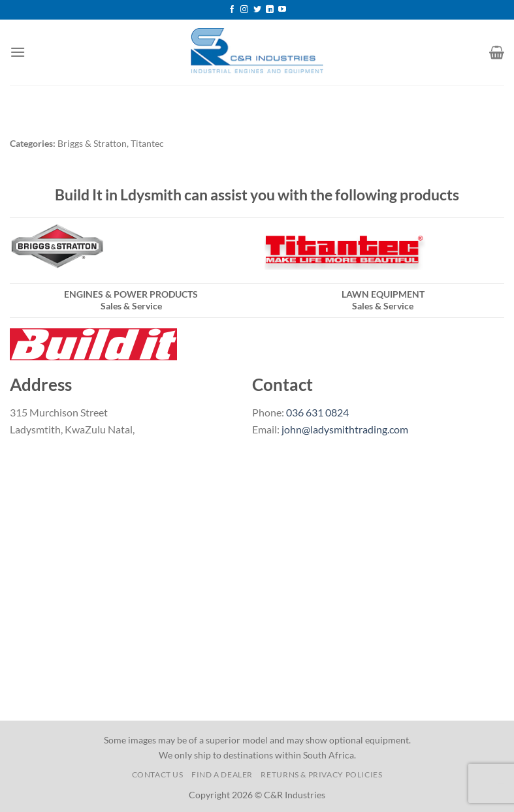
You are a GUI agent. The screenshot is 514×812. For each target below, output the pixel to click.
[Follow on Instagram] (244, 10)
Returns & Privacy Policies (321, 774)
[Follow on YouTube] (282, 10)
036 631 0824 (317, 412)
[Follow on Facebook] (232, 10)
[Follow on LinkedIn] (270, 10)
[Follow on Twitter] (257, 10)
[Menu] (18, 52)
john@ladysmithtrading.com (345, 429)
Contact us (158, 774)
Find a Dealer (222, 774)
